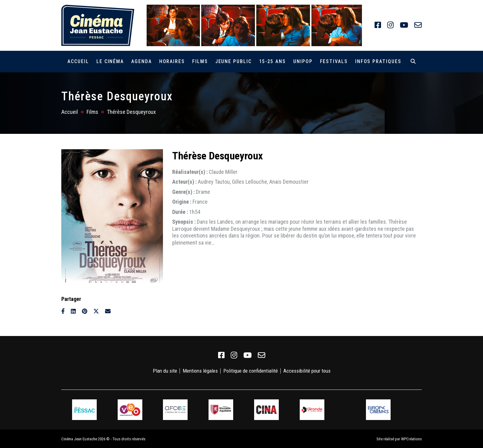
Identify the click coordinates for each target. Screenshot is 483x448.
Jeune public (233, 61)
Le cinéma (110, 61)
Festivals (334, 61)
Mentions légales (200, 371)
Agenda (142, 61)
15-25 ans (272, 61)
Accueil (78, 61)
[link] (378, 25)
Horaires (172, 61)
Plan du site (165, 371)
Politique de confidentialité (251, 371)
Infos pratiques (378, 61)
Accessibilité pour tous (307, 371)
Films (200, 61)
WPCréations (411, 438)
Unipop (303, 61)
